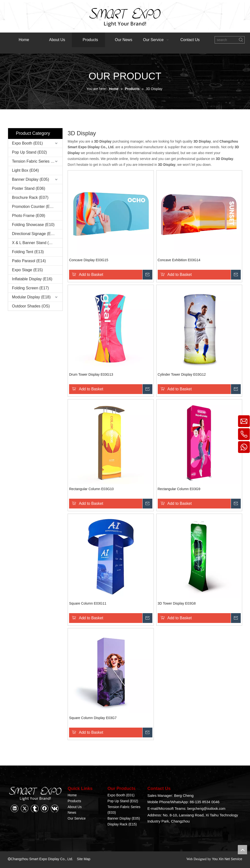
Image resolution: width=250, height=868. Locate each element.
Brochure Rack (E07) (30, 197)
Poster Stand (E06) (29, 188)
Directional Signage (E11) (34, 234)
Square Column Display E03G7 (93, 718)
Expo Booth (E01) (27, 143)
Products (74, 801)
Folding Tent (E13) (28, 252)
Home (72, 795)
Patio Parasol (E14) (29, 261)
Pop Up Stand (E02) (29, 152)
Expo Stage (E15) (27, 270)
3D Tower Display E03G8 (177, 603)
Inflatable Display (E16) (32, 279)
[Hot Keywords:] (241, 40)
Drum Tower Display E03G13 (91, 374)
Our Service (77, 818)
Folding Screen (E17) (30, 288)
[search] (226, 40)
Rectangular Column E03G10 (91, 489)
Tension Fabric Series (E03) (36, 161)
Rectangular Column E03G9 (179, 489)
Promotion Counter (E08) (34, 207)
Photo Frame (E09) (29, 216)
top (242, 850)
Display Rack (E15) (122, 824)
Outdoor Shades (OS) (31, 306)
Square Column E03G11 (88, 603)
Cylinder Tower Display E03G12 (182, 374)
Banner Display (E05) (31, 179)
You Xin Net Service (227, 859)
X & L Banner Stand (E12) (34, 243)
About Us (75, 807)
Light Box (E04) (25, 170)
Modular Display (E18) (31, 297)
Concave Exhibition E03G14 (179, 260)
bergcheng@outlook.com (206, 809)
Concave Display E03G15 (89, 260)
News (72, 812)
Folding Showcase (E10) (33, 225)
